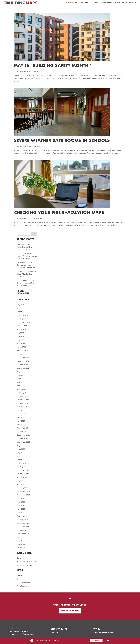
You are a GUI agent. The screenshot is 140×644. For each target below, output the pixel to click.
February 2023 (22, 428)
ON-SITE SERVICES (107, 3)
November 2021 (23, 474)
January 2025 (22, 354)
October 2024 (22, 365)
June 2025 (21, 336)
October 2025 (22, 326)
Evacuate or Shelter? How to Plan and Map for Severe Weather (27, 256)
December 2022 (23, 435)
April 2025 (21, 343)
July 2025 (20, 333)
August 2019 (22, 537)
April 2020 (21, 509)
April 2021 (21, 484)
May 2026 (21, 305)
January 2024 (22, 396)
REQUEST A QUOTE (127, 3)
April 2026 (21, 308)
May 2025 (21, 340)
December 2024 (23, 358)
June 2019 (21, 544)
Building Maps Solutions (27, 562)
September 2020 (23, 495)
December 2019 (23, 523)
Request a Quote (70, 611)
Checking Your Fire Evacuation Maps (59, 213)
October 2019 (22, 530)
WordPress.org (23, 586)
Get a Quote (96, 640)
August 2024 (22, 372)
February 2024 (23, 393)
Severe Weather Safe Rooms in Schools (62, 141)
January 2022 (22, 467)
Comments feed (23, 582)
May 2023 (21, 417)
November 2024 (23, 361)
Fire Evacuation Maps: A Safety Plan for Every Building (26, 274)
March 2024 (21, 389)
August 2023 (22, 407)
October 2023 (22, 403)
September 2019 (23, 534)
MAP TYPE (95, 3)
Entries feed (22, 579)
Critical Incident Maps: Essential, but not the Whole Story (26, 283)
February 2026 (23, 315)
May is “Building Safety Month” (52, 66)
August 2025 (22, 329)
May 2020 (21, 506)
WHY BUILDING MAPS (71, 3)
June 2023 (21, 414)
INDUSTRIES (84, 3)
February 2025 (22, 351)
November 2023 (23, 400)
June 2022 (21, 449)
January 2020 (22, 520)
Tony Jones (19, 71)
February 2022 (22, 463)
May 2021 (20, 481)
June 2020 (21, 502)
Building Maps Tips (24, 565)
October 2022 (22, 439)
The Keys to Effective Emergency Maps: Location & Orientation (26, 265)
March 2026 (21, 312)
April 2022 (21, 456)
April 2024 (21, 386)
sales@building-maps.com (19, 632)
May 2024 (21, 382)
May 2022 (21, 453)
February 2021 (22, 488)
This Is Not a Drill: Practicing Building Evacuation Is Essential (26, 247)
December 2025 (23, 322)
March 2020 (21, 513)
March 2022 (21, 460)
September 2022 (23, 442)
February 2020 (23, 516)
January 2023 (22, 431)
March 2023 (21, 424)
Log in (19, 575)
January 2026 (22, 319)
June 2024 (21, 379)
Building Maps (37, 71)
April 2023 (21, 421)
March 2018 (21, 548)
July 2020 (21, 499)
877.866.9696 (14, 629)
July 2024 (21, 375)
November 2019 (23, 527)
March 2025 (21, 347)
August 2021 (22, 477)
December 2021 (23, 470)
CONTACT (117, 3)
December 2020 (23, 491)
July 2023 (20, 410)
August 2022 (22, 446)
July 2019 (20, 541)
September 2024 (23, 368)
